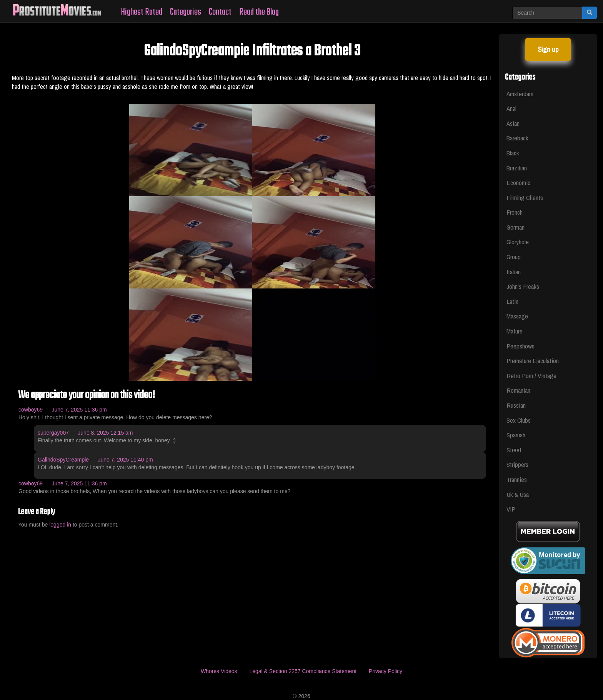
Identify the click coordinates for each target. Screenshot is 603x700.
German (516, 227)
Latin (512, 301)
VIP (511, 509)
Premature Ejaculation (533, 361)
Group (514, 257)
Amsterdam (520, 94)
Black (513, 153)
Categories (186, 12)
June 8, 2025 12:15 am (105, 433)
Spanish (516, 435)
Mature (515, 331)
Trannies (517, 479)
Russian (516, 405)
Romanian (518, 390)
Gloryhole (518, 242)
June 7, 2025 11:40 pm (125, 460)
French (515, 212)
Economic (518, 182)
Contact (220, 12)
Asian (513, 123)
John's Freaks (523, 286)
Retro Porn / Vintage (531, 376)
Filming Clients (525, 197)
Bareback (517, 138)
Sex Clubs (519, 420)
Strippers (517, 464)
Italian (514, 272)
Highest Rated (142, 12)
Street (514, 450)
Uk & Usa (518, 494)
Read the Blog (259, 12)
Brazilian (517, 168)
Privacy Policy (386, 671)
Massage (517, 316)
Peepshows (521, 346)
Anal (511, 108)
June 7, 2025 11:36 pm (79, 410)
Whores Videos (219, 671)
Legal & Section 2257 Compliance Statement (303, 671)
